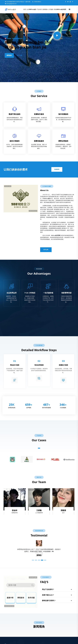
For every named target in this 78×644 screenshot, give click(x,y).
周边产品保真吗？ (48, 589)
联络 (60, 9)
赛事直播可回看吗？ (49, 601)
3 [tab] (39, 560)
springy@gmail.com (11, 4)
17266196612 (37, 2)
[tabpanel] (39, 552)
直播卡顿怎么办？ (48, 595)
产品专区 (39, 9)
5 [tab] (45, 560)
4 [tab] (42, 560)
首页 (25, 9)
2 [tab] (36, 560)
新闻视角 (45, 9)
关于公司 (19, 55)
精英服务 (9, 55)
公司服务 (51, 9)
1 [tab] (39, 448)
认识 (31, 9)
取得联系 (57, 169)
